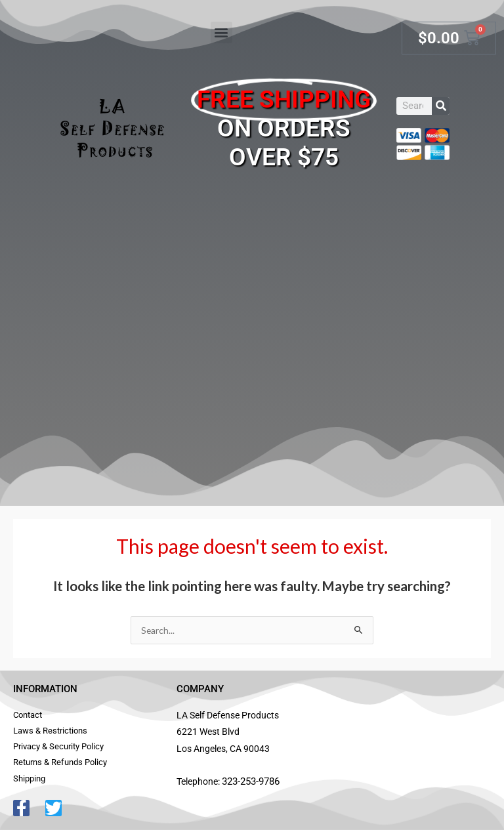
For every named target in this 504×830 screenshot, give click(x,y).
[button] (221, 32)
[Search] (441, 106)
